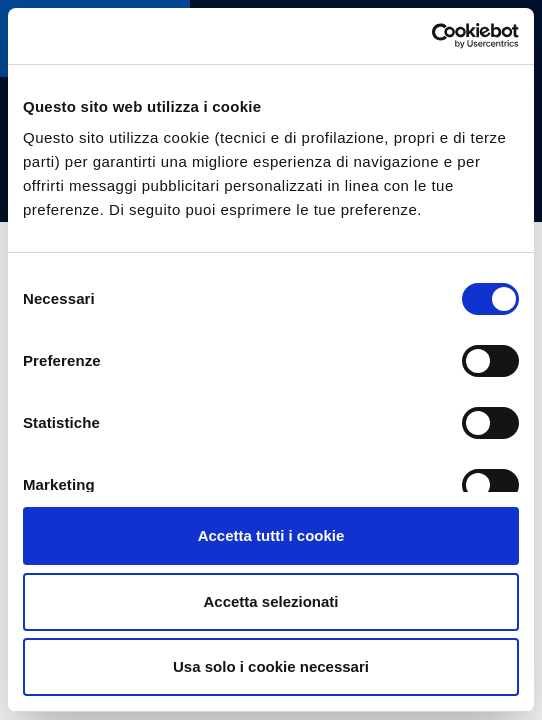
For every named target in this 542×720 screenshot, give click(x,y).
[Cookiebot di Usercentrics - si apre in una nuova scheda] (431, 36)
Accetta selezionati (270, 601)
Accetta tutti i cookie (271, 535)
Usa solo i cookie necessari (271, 666)
